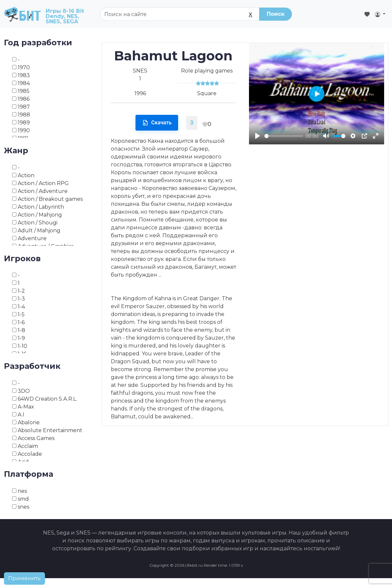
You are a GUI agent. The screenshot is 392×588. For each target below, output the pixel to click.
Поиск (276, 14)
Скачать (157, 123)
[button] (380, 14)
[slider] (284, 136)
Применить (24, 578)
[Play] (258, 136)
